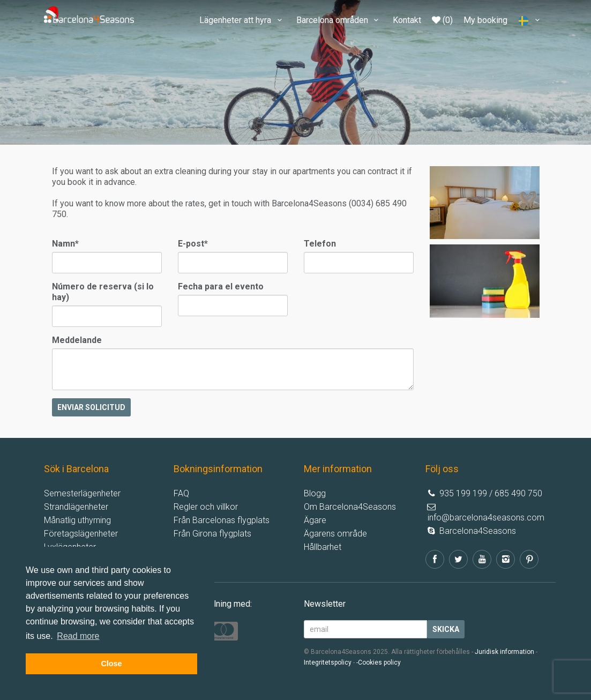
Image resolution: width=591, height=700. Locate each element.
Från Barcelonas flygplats (222, 520)
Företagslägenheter (81, 534)
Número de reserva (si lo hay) (103, 292)
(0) (442, 20)
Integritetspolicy (328, 662)
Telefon (320, 244)
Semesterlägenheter (82, 493)
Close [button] (111, 664)
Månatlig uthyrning (77, 520)
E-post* (193, 244)
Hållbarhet (323, 547)
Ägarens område (335, 534)
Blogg (315, 493)
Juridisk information (504, 652)
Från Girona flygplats (212, 534)
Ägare (315, 520)
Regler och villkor (206, 507)
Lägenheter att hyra (242, 20)
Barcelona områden (339, 20)
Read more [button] (78, 636)
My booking (485, 20)
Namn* (65, 244)
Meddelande (77, 340)
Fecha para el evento (221, 286)
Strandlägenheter (76, 507)
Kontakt (407, 20)
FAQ (181, 493)
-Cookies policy (379, 662)
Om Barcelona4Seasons (350, 507)
